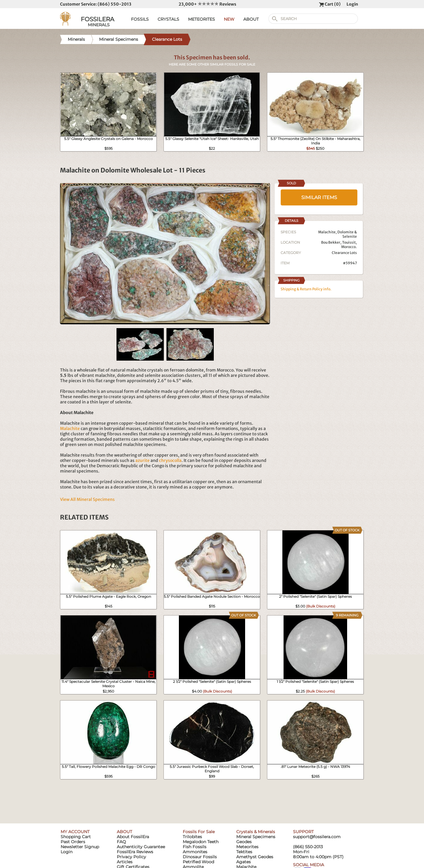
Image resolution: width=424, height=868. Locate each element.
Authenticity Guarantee (141, 847)
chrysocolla (170, 460)
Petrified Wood (198, 862)
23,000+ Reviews (207, 4)
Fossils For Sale (199, 832)
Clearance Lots (344, 253)
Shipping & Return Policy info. (306, 289)
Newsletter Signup (80, 847)
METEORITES (202, 19)
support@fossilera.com (317, 837)
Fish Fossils (195, 847)
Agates (243, 862)
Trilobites (192, 837)
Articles (125, 862)
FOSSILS (140, 19)
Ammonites (195, 852)
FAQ (121, 842)
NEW (229, 19)
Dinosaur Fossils (200, 857)
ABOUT (251, 19)
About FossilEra (133, 837)
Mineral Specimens (256, 837)
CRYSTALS (168, 19)
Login (352, 4)
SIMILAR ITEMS (319, 197)
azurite (143, 460)
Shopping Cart (76, 837)
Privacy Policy (131, 857)
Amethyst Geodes (255, 857)
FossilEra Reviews (135, 852)
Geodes (244, 842)
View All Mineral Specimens (87, 499)
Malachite (70, 429)
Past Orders (73, 842)
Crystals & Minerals (256, 832)
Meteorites (247, 847)
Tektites (244, 852)
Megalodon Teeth (201, 842)
